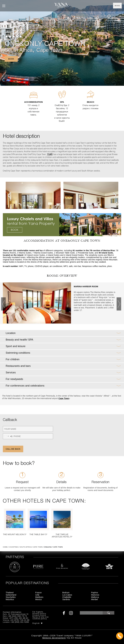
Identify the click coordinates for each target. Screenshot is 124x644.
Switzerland (11, 595)
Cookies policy (40, 619)
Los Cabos (67, 595)
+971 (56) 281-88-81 (19, 618)
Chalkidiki (67, 597)
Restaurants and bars (18, 366)
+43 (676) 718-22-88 (20, 620)
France (38, 593)
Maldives (39, 597)
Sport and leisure (16, 346)
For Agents (38, 612)
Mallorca (95, 597)
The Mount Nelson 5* (15, 534)
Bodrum (66, 593)
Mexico (39, 599)
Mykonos (95, 595)
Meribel (94, 599)
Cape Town (49, 50)
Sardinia (66, 599)
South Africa (19, 50)
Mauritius (10, 599)
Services (11, 373)
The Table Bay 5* (38, 534)
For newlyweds (14, 379)
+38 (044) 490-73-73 (17, 616)
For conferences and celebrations (25, 386)
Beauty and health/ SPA (19, 340)
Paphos (94, 593)
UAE (37, 595)
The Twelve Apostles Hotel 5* (62, 536)
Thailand (10, 593)
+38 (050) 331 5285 (20, 622)
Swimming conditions (18, 353)
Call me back (13, 449)
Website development (54, 638)
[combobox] (8, 436)
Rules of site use (41, 617)
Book (117, 6)
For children (13, 359)
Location (11, 333)
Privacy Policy (39, 614)
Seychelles (11, 597)
